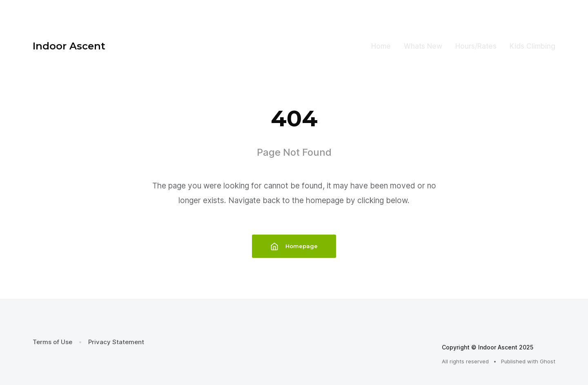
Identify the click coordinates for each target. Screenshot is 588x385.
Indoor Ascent (69, 46)
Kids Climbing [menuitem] (532, 46)
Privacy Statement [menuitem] (116, 342)
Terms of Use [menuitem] (52, 342)
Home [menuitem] (381, 46)
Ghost (548, 361)
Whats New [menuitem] (423, 46)
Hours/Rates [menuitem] (476, 46)
